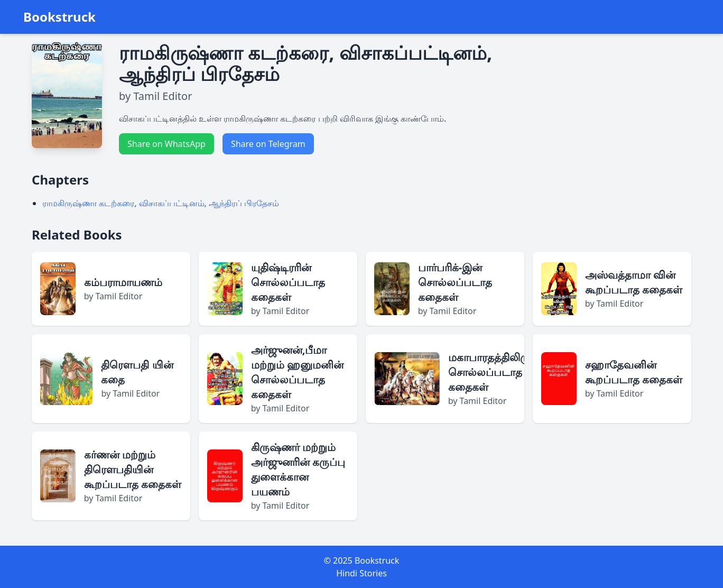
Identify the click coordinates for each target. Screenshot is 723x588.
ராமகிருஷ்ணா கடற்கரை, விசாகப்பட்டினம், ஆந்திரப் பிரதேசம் (161, 203)
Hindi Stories (361, 573)
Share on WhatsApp (166, 144)
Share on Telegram (268, 144)
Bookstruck (59, 17)
